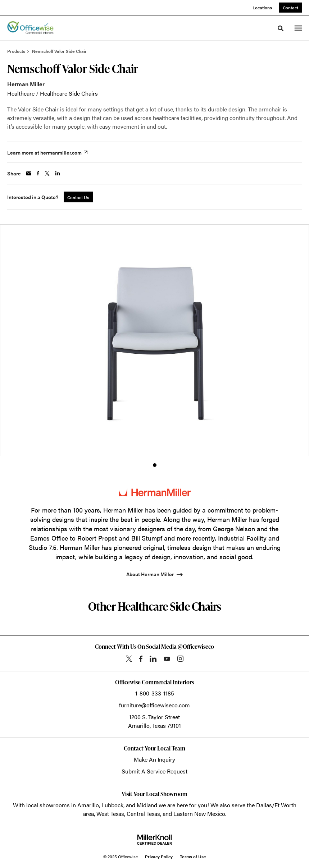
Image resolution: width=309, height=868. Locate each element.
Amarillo (88, 805)
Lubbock (112, 805)
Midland (147, 805)
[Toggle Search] (281, 28)
